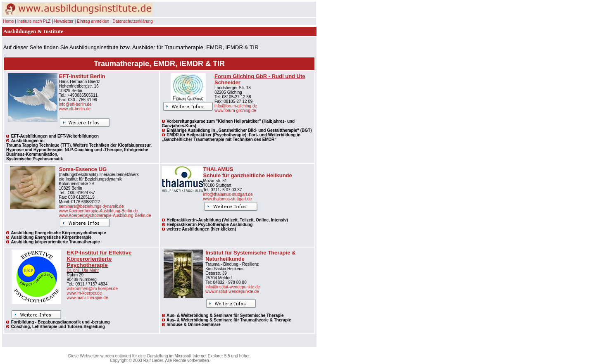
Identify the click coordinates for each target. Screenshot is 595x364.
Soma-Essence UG (83, 169)
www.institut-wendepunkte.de (232, 291)
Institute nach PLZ (34, 21)
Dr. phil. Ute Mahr (83, 270)
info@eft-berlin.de (75, 104)
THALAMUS (218, 169)
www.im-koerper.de (84, 293)
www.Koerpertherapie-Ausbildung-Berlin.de (99, 211)
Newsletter (64, 21)
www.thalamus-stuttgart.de (228, 199)
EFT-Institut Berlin (82, 76)
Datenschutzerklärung (133, 21)
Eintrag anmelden (93, 21)
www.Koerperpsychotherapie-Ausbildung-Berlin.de (105, 215)
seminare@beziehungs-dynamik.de (92, 206)
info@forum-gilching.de (236, 106)
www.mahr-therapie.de (87, 298)
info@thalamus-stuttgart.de (228, 194)
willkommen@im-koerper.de (92, 289)
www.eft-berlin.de (75, 109)
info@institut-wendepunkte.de (233, 287)
